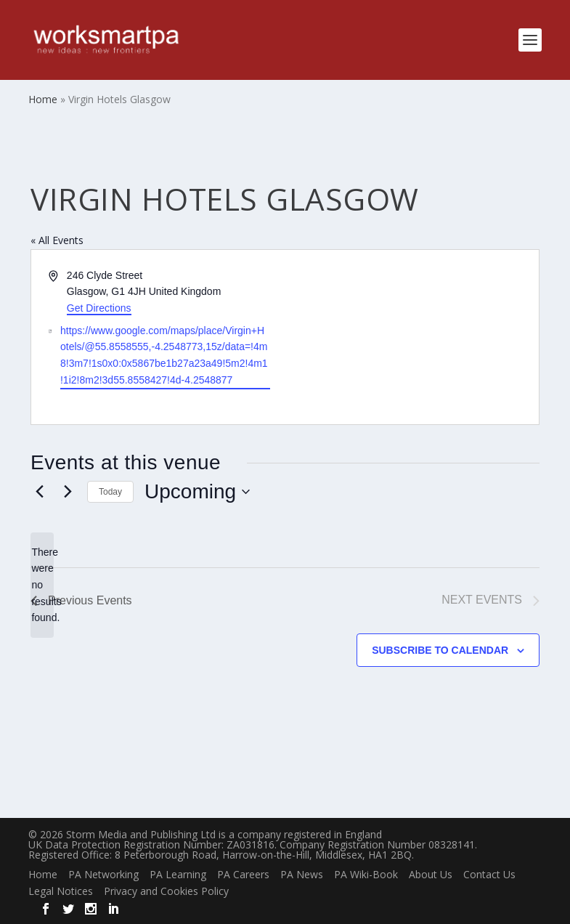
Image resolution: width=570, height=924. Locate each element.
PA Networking (103, 874)
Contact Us (489, 874)
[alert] (42, 585)
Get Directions (99, 308)
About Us (431, 874)
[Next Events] (68, 492)
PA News (302, 874)
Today (110, 492)
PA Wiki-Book (366, 874)
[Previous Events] (39, 492)
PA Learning (178, 874)
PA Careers (243, 874)
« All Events (57, 240)
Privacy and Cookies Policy (166, 891)
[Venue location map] (411, 337)
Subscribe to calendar (440, 650)
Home (43, 874)
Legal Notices (61, 891)
